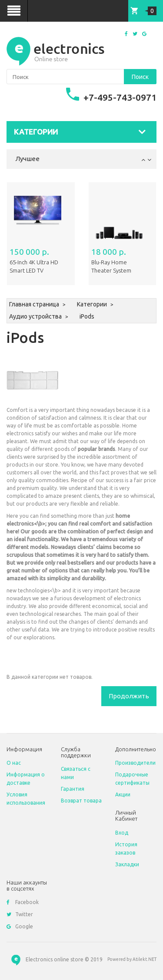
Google (20, 926)
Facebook (23, 902)
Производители (135, 763)
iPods (87, 316)
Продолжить (129, 696)
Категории (92, 304)
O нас (14, 763)
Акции (123, 794)
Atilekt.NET (145, 959)
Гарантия (73, 789)
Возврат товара (81, 801)
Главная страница (34, 304)
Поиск (140, 77)
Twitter (20, 914)
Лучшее (27, 159)
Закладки (127, 864)
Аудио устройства (35, 316)
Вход (122, 833)
